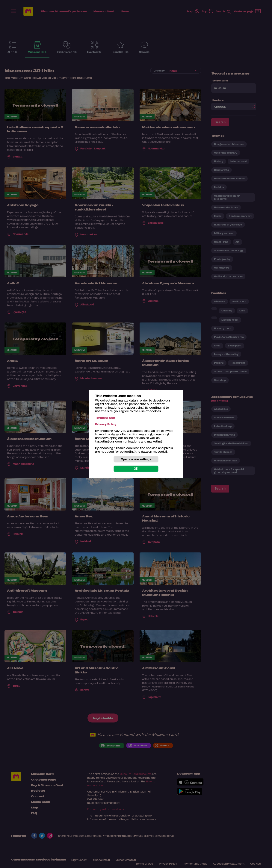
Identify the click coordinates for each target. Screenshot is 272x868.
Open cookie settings (136, 459)
